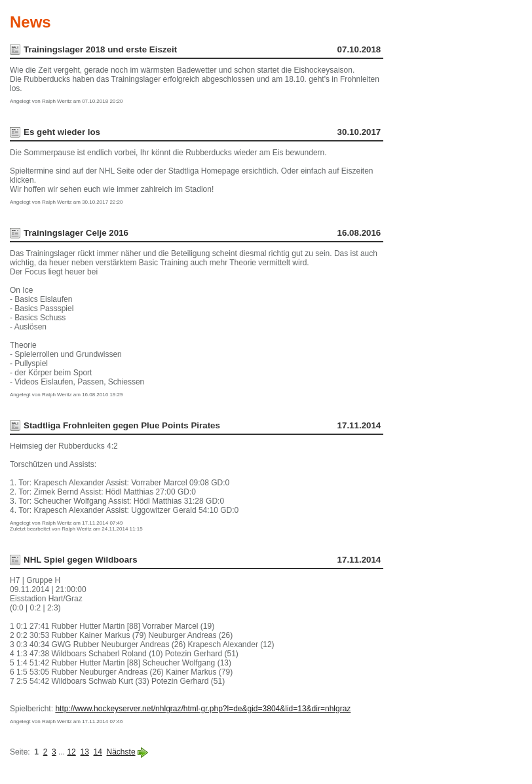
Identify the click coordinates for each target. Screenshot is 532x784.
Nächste (121, 752)
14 (98, 752)
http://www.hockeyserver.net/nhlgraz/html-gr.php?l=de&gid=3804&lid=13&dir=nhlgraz (203, 709)
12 (71, 752)
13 (84, 752)
